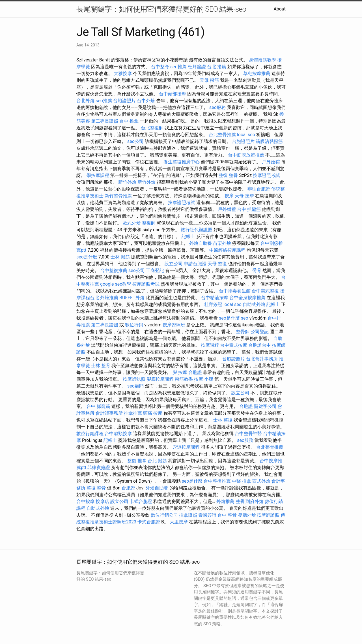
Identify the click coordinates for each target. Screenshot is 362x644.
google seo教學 (116, 284)
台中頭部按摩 (173, 94)
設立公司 (174, 264)
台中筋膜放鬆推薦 (246, 155)
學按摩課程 (98, 175)
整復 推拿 (137, 461)
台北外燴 (85, 101)
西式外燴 (261, 481)
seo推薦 (178, 67)
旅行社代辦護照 (197, 230)
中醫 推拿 (242, 481)
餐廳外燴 (247, 515)
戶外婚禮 (271, 162)
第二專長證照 (105, 121)
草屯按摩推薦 (257, 73)
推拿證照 (188, 515)
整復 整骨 (228, 175)
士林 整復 (223, 420)
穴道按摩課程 (186, 447)
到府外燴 (255, 501)
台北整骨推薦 (222, 135)
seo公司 (135, 141)
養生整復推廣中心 (182, 162)
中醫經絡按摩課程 (227, 250)
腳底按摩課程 (160, 379)
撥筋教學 (184, 379)
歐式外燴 (132, 223)
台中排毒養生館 (235, 291)
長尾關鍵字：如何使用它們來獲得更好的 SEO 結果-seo (161, 9)
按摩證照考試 (266, 175)
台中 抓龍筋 (249, 209)
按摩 (229, 196)
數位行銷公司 (164, 515)
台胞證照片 (124, 101)
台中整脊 (160, 67)
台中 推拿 (129, 121)
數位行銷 (134, 325)
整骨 (240, 501)
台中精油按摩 (215, 298)
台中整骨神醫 (248, 434)
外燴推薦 (109, 298)
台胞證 (195, 372)
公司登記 (260, 332)
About (280, 9)
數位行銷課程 (90, 434)
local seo (246, 135)
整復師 (149, 223)
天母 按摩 (244, 196)
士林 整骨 (101, 366)
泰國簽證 (207, 515)
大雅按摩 (123, 73)
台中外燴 (146, 101)
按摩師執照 (134, 379)
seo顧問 (135, 386)
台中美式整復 (265, 291)
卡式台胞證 (141, 501)
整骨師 (243, 332)
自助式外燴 (254, 304)
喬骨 (257, 270)
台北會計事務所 (262, 359)
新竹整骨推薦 (118, 196)
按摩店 (102, 501)
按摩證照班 (174, 325)
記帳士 (188, 237)
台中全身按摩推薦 (247, 298)
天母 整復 (217, 264)
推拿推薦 (133, 413)
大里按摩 (179, 522)
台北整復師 (152, 128)
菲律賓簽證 (99, 468)
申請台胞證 (195, 264)
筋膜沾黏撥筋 (269, 141)
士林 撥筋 (120, 257)
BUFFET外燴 (132, 298)
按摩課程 (210, 345)
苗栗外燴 (222, 243)
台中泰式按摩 (234, 345)
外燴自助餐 (201, 243)
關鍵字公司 (265, 406)
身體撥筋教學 (262, 60)
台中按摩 (85, 501)
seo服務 (217, 107)
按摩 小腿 (204, 379)
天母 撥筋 (209, 80)
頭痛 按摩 (153, 413)
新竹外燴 (127, 182)
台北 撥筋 (217, 67)
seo (245, 318)
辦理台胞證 (259, 189)
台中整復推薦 (114, 270)
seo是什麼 (87, 257)
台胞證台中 (260, 345)
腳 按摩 (180, 372)
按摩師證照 (268, 515)
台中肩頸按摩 (118, 434)
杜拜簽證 (197, 67)
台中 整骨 (227, 515)
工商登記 (155, 270)
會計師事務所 (109, 413)
